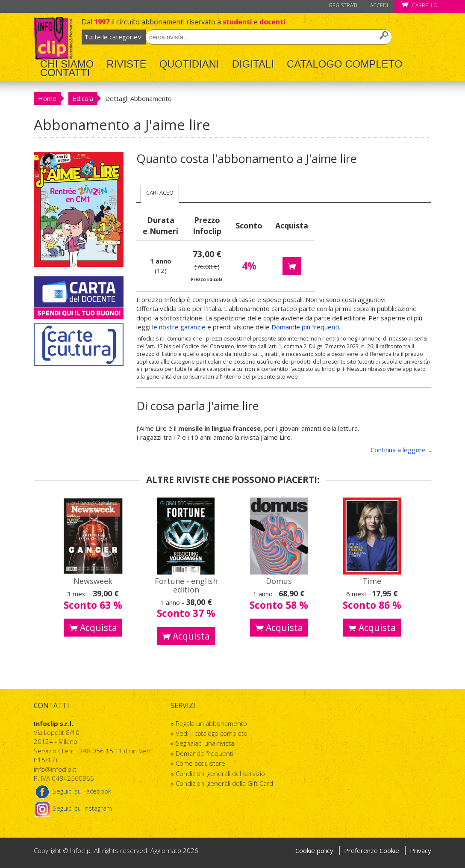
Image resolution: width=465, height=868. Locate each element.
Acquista (93, 628)
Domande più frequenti (305, 327)
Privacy (421, 850)
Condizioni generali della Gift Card (224, 783)
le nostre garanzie (179, 327)
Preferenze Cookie (372, 850)
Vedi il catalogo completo (212, 733)
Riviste (126, 64)
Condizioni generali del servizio (220, 773)
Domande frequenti (205, 753)
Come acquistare (200, 763)
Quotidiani (189, 64)
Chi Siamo (67, 64)
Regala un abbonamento (211, 723)
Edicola (83, 98)
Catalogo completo (345, 64)
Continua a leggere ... (401, 450)
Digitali (253, 64)
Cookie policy (314, 850)
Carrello (419, 5)
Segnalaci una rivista (205, 743)
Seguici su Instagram (73, 808)
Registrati (343, 5)
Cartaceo (160, 193)
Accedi (379, 5)
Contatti (65, 73)
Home (47, 98)
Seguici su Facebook (72, 791)
